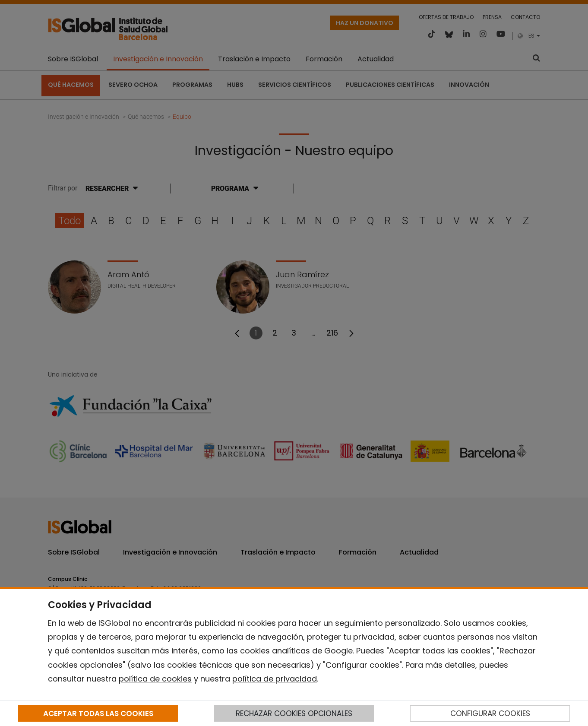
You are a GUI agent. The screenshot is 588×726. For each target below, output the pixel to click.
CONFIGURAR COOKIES (490, 713)
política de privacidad (275, 679)
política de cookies (155, 679)
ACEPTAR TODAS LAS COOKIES (98, 713)
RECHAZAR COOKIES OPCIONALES (294, 713)
